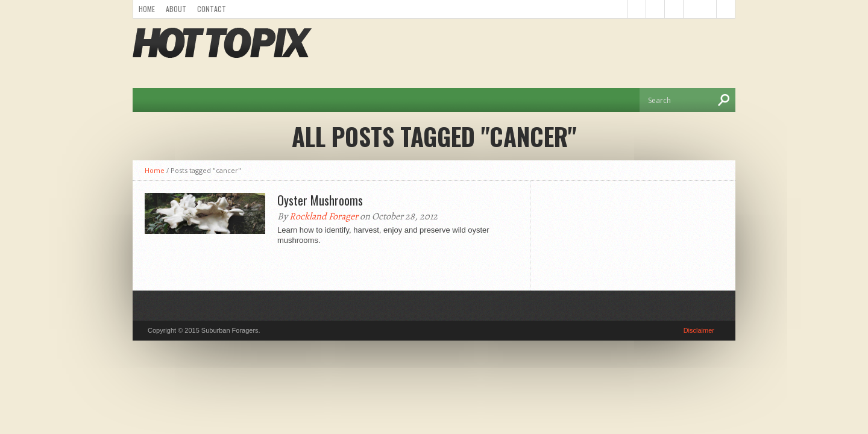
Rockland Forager (324, 216)
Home (147, 9)
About (176, 9)
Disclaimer (699, 330)
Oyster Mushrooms (320, 200)
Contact (212, 9)
